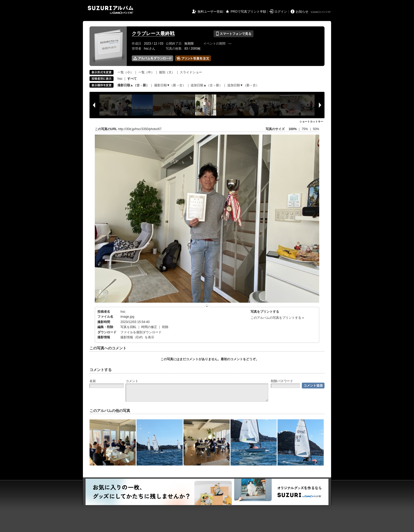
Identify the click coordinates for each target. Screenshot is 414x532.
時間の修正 (149, 327)
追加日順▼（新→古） (243, 85)
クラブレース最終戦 (153, 34)
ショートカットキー (311, 122)
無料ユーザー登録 (210, 12)
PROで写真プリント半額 (248, 12)
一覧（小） (125, 72)
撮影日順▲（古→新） (133, 85)
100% (293, 129)
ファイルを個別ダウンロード (141, 332)
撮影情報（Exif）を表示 (137, 337)
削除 (165, 327)
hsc (120, 79)
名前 (93, 381)
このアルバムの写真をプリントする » (277, 318)
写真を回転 (128, 327)
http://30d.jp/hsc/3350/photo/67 (140, 129)
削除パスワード (282, 381)
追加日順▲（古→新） (206, 85)
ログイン (281, 12)
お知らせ (302, 12)
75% (305, 129)
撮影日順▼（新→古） (170, 85)
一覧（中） (146, 72)
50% (316, 129)
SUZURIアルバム (110, 10)
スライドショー (191, 72)
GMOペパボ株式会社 (321, 12)
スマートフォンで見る (234, 34)
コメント (132, 381)
